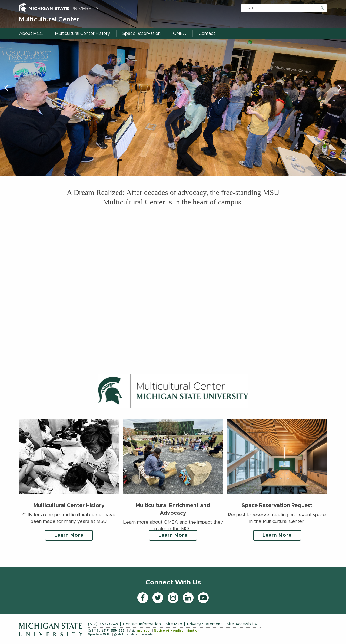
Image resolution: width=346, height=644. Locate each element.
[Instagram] (173, 598)
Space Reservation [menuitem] (142, 34)
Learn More (69, 535)
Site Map (174, 624)
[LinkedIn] (188, 598)
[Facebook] (143, 598)
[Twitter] (158, 598)
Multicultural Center (49, 20)
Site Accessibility (242, 624)
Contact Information (142, 624)
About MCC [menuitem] (31, 34)
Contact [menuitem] (207, 34)
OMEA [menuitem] (180, 34)
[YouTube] (203, 598)
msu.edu (143, 631)
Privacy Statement (204, 624)
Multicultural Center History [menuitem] (83, 34)
